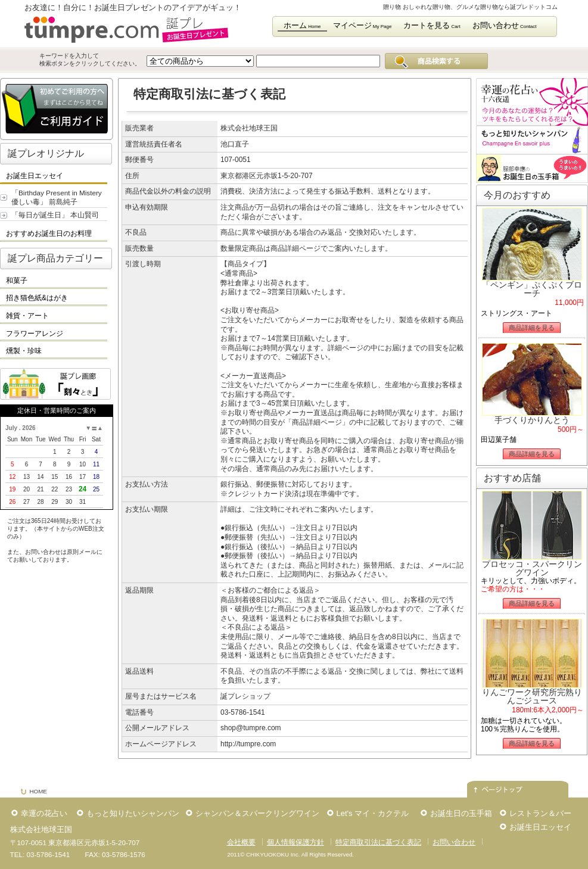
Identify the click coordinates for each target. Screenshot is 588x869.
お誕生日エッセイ (540, 827)
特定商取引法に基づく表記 (378, 842)
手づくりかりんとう (532, 420)
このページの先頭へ (518, 784)
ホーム (302, 25)
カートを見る (432, 25)
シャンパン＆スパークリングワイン (257, 813)
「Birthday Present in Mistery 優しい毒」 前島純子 (57, 197)
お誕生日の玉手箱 (461, 813)
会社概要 (241, 842)
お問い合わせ (505, 25)
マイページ (363, 25)
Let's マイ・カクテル (373, 813)
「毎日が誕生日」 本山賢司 (55, 215)
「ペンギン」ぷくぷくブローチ (532, 289)
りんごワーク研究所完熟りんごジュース (532, 696)
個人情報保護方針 (295, 842)
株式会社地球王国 (41, 829)
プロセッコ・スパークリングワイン (532, 568)
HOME (38, 791)
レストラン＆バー (540, 813)
